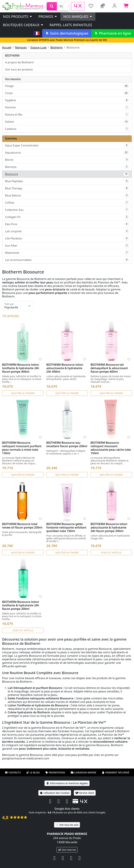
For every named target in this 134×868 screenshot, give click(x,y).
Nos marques (78, 16)
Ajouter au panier (23, 393)
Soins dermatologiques (67, 33)
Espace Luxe (39, 47)
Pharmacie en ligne (113, 33)
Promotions (55, 772)
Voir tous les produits (19, 69)
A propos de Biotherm (19, 62)
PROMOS (48, 16)
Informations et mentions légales (67, 783)
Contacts (13, 772)
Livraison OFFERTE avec (67, 40)
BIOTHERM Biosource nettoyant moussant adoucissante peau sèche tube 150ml (111, 448)
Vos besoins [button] (13, 79)
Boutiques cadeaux (23, 25)
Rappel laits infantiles (71, 25)
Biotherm (57, 47)
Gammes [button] (11, 138)
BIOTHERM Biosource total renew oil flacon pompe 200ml (22, 526)
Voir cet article (111, 553)
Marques (21, 47)
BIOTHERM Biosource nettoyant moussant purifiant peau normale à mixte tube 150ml (22, 448)
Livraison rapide (83, 772)
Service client (85, 793)
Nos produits (18, 16)
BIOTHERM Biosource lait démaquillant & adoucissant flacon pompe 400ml (109, 368)
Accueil (7, 47)
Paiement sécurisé (116, 772)
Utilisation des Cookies (55, 793)
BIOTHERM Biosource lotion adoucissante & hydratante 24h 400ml (65, 368)
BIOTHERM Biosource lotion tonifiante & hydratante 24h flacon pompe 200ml (21, 605)
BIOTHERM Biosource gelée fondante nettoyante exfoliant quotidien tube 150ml (66, 527)
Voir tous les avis (67, 825)
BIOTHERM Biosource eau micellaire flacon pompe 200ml (67, 444)
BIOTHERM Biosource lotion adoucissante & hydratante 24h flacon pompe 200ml (109, 527)
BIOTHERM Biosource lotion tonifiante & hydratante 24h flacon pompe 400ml (21, 368)
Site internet (67, 850)
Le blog (33, 772)
